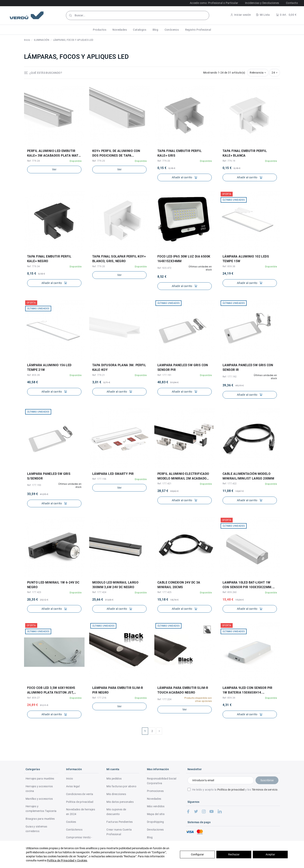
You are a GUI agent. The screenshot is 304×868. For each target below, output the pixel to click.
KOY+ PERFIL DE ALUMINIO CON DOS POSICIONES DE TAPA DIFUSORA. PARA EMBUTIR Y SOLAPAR (116, 153)
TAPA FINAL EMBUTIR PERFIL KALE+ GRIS (180, 153)
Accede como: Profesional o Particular (214, 3)
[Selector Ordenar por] (258, 73)
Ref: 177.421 (165, 484)
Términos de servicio (265, 790)
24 (275, 73)
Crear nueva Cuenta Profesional (119, 832)
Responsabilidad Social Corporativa (162, 781)
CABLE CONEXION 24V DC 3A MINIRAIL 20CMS (179, 585)
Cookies (71, 822)
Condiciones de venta (80, 794)
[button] (100, 30)
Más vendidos (156, 806)
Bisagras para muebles (40, 819)
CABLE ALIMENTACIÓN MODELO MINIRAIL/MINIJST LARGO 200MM (248, 476)
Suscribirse (267, 780)
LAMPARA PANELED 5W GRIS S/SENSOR (49, 476)
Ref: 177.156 (99, 479)
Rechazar (234, 854)
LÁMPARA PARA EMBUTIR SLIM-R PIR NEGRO (118, 690)
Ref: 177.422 (230, 484)
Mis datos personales (120, 802)
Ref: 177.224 (165, 699)
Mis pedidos (114, 779)
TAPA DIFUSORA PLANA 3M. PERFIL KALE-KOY (119, 367)
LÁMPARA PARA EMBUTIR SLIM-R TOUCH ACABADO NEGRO (183, 690)
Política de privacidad (231, 790)
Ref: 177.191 (165, 375)
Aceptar (270, 854)
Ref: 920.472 (165, 268)
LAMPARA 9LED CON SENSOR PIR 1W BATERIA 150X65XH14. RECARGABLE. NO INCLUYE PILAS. (248, 690)
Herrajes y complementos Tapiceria (41, 809)
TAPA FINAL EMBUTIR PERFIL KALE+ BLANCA (245, 153)
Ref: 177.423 (34, 592)
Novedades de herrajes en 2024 (81, 812)
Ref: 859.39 (33, 375)
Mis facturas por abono (121, 786)
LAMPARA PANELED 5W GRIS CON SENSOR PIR (183, 367)
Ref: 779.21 (99, 375)
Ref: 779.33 (164, 161)
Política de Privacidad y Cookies (67, 860)
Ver (54, 169)
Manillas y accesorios (39, 799)
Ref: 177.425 (165, 592)
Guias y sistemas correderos (36, 829)
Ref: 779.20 (99, 266)
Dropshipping (155, 822)
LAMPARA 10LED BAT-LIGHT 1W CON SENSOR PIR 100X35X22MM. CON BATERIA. (247, 585)
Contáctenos (74, 830)
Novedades (154, 799)
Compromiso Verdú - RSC (79, 840)
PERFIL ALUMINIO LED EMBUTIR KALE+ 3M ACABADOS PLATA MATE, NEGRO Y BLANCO (54, 153)
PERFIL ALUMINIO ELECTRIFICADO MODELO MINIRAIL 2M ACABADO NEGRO (183, 476)
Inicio (70, 779)
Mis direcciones (116, 794)
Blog (150, 837)
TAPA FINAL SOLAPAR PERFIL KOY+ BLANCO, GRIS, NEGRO (119, 259)
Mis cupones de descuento (116, 812)
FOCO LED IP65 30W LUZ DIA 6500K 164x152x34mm (184, 259)
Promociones (155, 791)
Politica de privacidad (80, 802)
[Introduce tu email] (221, 780)
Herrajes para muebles (40, 779)
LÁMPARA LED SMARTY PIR (113, 474)
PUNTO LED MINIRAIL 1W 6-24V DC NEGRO (53, 585)
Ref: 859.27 (33, 698)
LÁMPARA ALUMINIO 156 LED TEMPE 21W (49, 367)
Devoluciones (155, 830)
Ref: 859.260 (230, 592)
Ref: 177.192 (230, 377)
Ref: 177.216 (99, 698)
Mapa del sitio (156, 814)
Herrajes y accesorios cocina (39, 789)
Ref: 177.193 (34, 485)
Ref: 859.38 (229, 266)
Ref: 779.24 (33, 161)
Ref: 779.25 (99, 161)
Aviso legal (73, 786)
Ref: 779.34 (33, 266)
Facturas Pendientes (120, 822)
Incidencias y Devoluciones (262, 3)
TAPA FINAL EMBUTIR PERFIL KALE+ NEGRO (49, 259)
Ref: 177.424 (99, 592)
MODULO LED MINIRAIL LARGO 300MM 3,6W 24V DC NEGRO (115, 585)
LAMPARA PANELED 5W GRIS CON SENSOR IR (248, 367)
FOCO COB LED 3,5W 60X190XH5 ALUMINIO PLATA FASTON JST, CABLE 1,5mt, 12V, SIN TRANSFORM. (51, 690)
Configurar (197, 854)
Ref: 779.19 (229, 161)
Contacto (292, 3)
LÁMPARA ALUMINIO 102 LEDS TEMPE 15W (246, 259)
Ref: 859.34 (229, 698)
